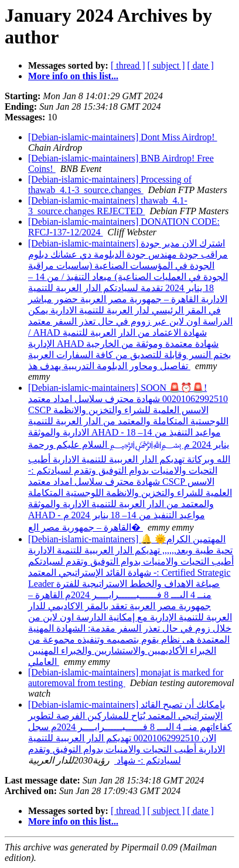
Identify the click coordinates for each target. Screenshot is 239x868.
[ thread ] (128, 65)
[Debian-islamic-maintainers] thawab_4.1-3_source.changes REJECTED (108, 206)
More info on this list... (73, 76)
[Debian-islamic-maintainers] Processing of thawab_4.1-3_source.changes (110, 185)
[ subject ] (166, 65)
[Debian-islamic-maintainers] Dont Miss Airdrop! (123, 137)
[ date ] (201, 65)
